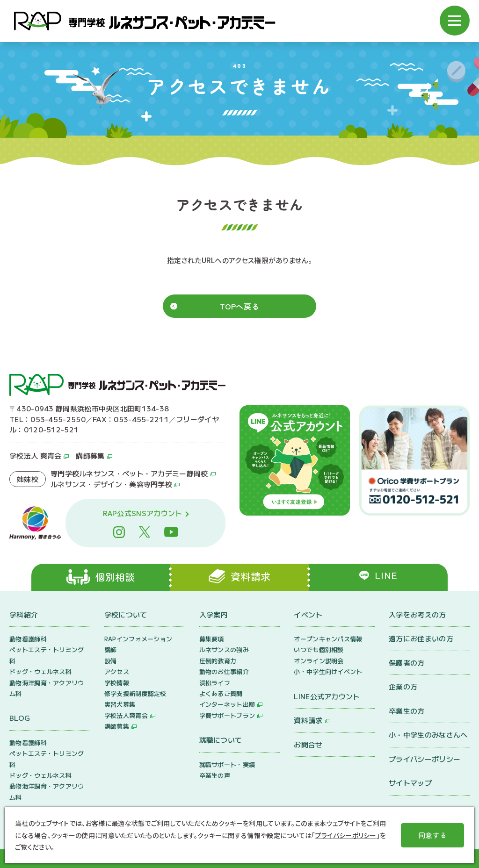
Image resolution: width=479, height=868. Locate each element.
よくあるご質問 (221, 693)
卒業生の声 (215, 775)
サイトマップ (410, 783)
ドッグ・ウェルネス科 (40, 671)
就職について (221, 740)
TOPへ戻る (240, 306)
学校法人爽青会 (126, 715)
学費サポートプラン (227, 715)
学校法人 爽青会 (35, 456)
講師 (111, 649)
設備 (111, 661)
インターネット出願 (227, 704)
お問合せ (308, 744)
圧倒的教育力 (218, 661)
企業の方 (403, 686)
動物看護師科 (28, 639)
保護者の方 (407, 663)
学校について (126, 614)
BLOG (20, 718)
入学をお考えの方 (417, 614)
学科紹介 (24, 614)
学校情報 (117, 683)
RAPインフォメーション (138, 639)
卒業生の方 (407, 711)
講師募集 (90, 456)
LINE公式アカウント (327, 696)
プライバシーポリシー (425, 759)
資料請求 (308, 720)
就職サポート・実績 (227, 764)
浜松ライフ (215, 683)
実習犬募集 (120, 704)
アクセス (117, 671)
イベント (308, 614)
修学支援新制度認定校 (135, 693)
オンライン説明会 (319, 661)
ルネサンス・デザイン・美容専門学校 (111, 484)
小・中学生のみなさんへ (428, 735)
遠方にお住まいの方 (421, 638)
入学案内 (214, 614)
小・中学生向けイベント (328, 671)
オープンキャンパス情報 (328, 639)
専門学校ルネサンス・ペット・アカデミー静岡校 (129, 473)
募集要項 (212, 639)
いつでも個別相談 (319, 649)
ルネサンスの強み (224, 649)
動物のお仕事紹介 (224, 671)
